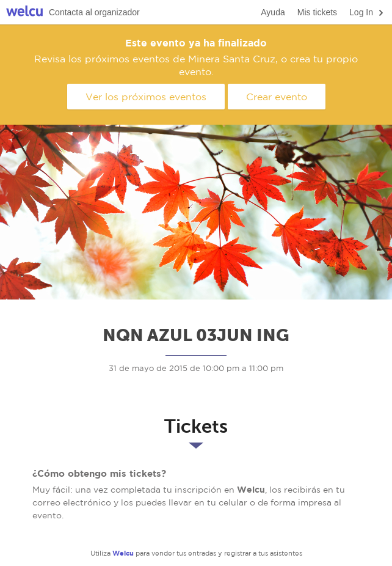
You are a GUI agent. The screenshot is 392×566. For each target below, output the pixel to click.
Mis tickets (317, 12)
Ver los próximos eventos (146, 97)
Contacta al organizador (94, 12)
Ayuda (273, 12)
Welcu (24, 13)
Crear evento (277, 97)
